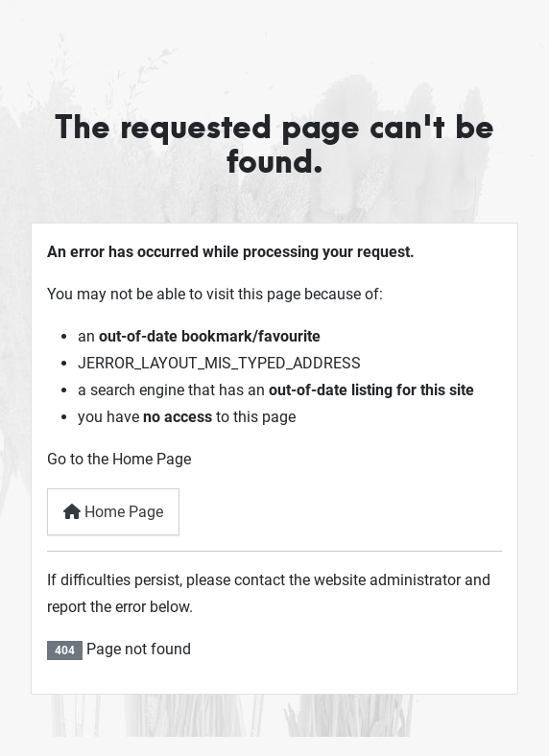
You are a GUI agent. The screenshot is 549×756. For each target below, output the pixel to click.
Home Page (113, 512)
